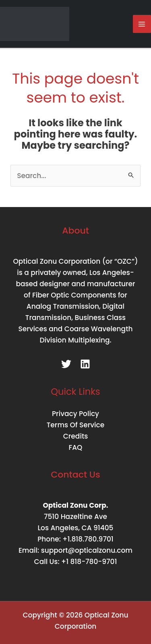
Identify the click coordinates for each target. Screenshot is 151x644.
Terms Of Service (75, 425)
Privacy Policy (75, 414)
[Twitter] (66, 364)
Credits (76, 436)
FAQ (76, 447)
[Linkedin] (85, 364)
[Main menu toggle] (142, 24)
